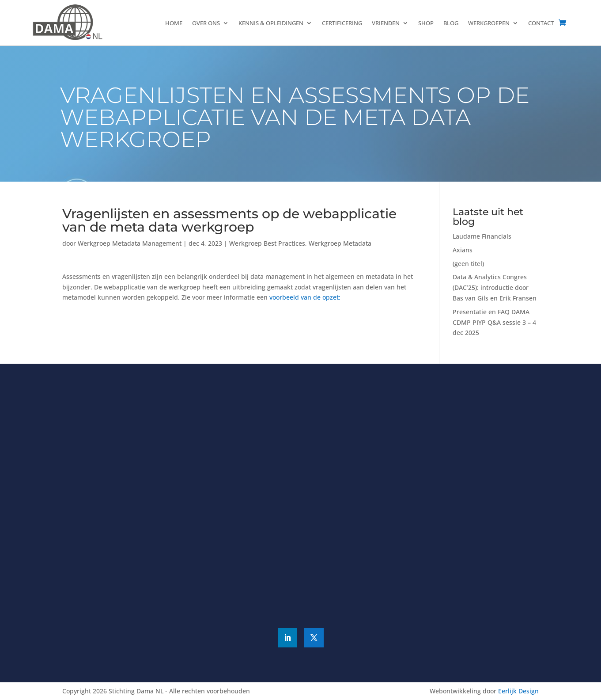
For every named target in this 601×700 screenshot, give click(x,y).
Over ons (206, 23)
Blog (451, 23)
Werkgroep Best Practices (267, 243)
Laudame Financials (482, 236)
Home (174, 23)
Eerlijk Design (518, 691)
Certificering (342, 23)
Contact (541, 23)
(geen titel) (468, 264)
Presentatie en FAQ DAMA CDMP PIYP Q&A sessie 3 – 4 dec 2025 (494, 322)
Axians (463, 250)
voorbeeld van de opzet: (306, 297)
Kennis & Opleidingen (271, 23)
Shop (426, 23)
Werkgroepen (489, 23)
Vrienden (386, 23)
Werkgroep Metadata (340, 243)
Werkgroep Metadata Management (130, 243)
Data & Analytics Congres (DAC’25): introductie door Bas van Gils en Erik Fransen (495, 287)
